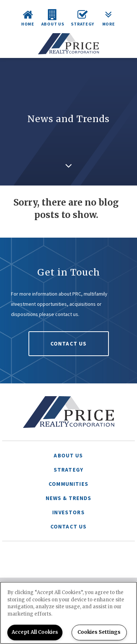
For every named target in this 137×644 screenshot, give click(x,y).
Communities (68, 484)
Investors (68, 512)
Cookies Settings (99, 632)
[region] (68, 613)
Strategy (68, 470)
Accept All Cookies (35, 632)
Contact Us (69, 344)
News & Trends (69, 498)
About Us (68, 455)
